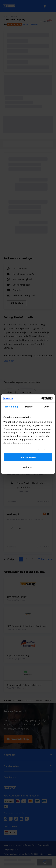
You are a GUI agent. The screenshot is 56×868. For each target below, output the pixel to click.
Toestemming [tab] (11, 407)
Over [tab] (46, 407)
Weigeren (28, 467)
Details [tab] (29, 407)
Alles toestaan (28, 457)
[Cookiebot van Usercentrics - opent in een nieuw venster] (40, 398)
